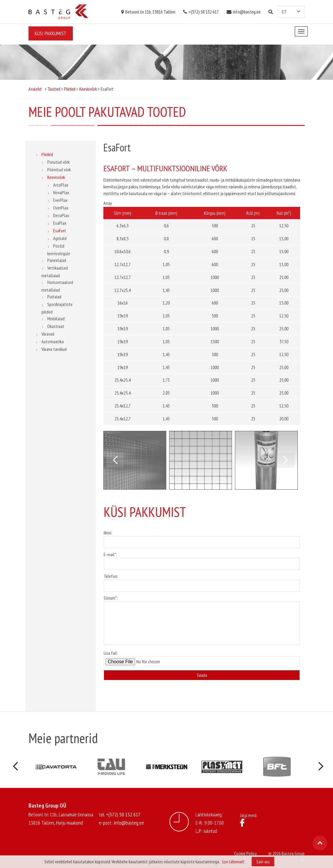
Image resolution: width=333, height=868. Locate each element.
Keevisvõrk (56, 177)
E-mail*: (202, 559)
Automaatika (53, 341)
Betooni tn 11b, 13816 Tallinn (148, 12)
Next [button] (285, 460)
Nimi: (202, 537)
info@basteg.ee (244, 12)
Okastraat (56, 326)
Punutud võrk (58, 162)
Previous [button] (115, 460)
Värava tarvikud (54, 349)
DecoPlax (61, 215)
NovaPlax (61, 192)
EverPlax (60, 200)
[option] (135, 460)
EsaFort (60, 231)
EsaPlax (60, 223)
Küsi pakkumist (51, 33)
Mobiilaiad (56, 319)
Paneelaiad (57, 260)
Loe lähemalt (233, 862)
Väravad (48, 334)
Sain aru (263, 862)
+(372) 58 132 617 (201, 12)
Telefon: (202, 581)
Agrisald (60, 238)
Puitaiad (54, 297)
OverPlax (61, 208)
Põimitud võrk (59, 170)
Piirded (47, 154)
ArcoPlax (61, 185)
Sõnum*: (202, 621)
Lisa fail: (202, 659)
